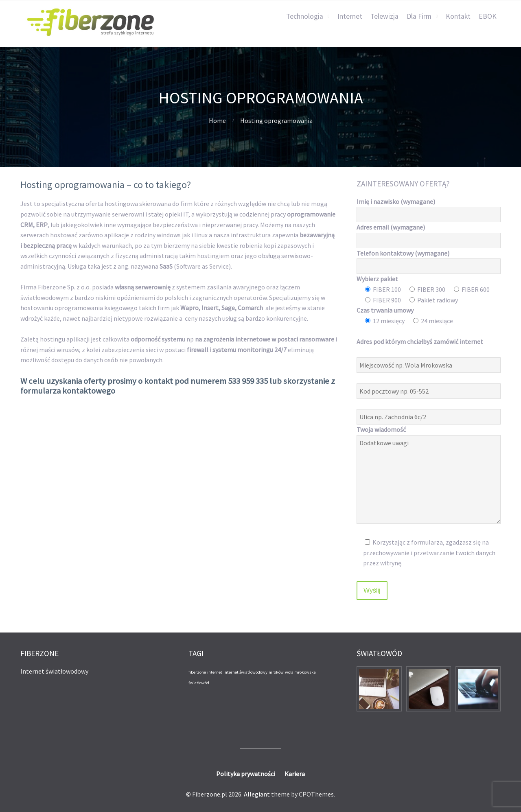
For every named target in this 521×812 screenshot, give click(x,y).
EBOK (488, 16)
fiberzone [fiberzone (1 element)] (197, 672)
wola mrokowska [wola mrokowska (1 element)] (300, 672)
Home (217, 120)
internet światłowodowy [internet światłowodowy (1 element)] (245, 672)
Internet (350, 16)
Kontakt (458, 16)
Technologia (305, 16)
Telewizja (384, 16)
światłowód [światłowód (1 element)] (199, 683)
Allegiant (257, 794)
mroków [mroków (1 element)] (276, 672)
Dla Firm (419, 16)
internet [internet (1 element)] (215, 672)
